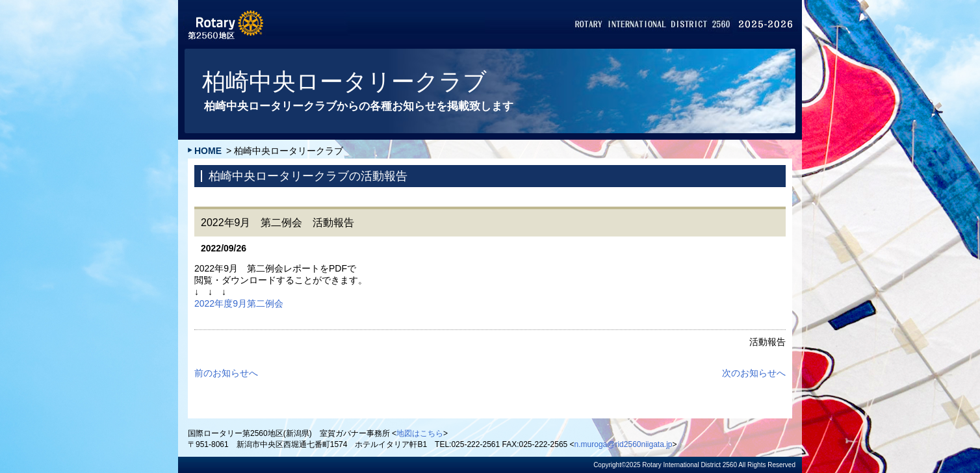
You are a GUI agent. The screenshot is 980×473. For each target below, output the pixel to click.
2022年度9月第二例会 (239, 303)
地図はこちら (420, 433)
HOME (208, 151)
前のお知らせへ (226, 373)
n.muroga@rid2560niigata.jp (624, 444)
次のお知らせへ (754, 373)
